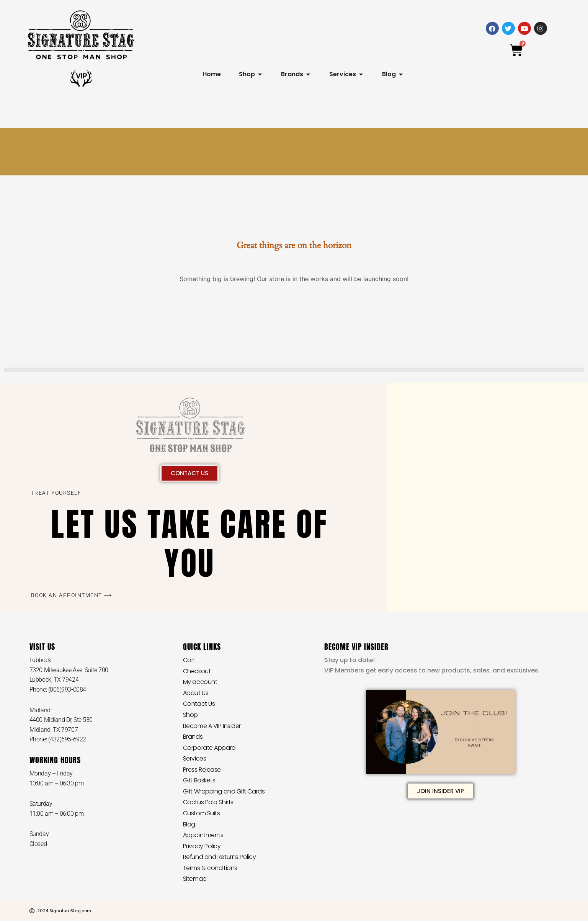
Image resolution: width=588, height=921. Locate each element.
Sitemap (195, 879)
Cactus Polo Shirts (208, 802)
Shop (190, 715)
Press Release (202, 770)
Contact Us (199, 704)
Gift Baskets (199, 781)
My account (200, 682)
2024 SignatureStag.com (64, 911)
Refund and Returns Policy (220, 857)
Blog (189, 824)
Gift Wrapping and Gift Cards (224, 791)
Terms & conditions (210, 868)
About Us (196, 693)
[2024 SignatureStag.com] (32, 911)
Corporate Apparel (210, 748)
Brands (193, 737)
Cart (189, 660)
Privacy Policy (202, 846)
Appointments (203, 835)
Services (194, 759)
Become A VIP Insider (212, 726)
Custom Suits (202, 813)
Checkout (197, 671)
